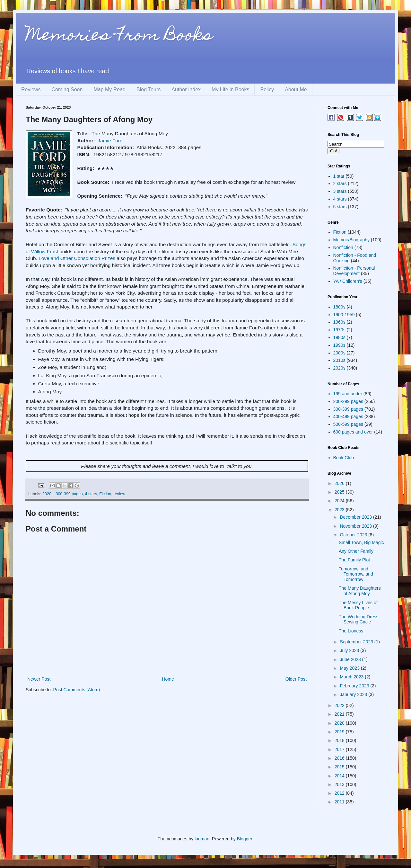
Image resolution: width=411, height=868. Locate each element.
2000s (339, 353)
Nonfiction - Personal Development (354, 271)
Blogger (245, 839)
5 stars (340, 207)
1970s (339, 330)
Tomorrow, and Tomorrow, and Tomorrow (356, 574)
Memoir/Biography (352, 240)
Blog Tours (149, 89)
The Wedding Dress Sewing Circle (359, 619)
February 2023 (355, 686)
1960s (339, 322)
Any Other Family (356, 551)
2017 (340, 749)
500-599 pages (348, 424)
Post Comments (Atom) (77, 690)
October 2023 (354, 535)
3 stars (340, 191)
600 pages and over (353, 432)
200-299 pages (348, 401)
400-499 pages (348, 416)
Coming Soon (67, 89)
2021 (340, 714)
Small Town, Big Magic (361, 542)
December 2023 (356, 517)
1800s (339, 307)
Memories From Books (119, 36)
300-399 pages (69, 494)
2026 (340, 483)
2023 (340, 510)
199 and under (348, 394)
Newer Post (39, 679)
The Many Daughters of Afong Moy (360, 591)
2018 (340, 740)
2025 (340, 492)
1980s (339, 337)
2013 (340, 784)
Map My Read (109, 89)
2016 (340, 758)
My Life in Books (230, 89)
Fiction (105, 494)
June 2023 (351, 659)
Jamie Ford (110, 141)
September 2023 (357, 642)
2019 (340, 732)
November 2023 (356, 526)
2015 (340, 767)
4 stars (91, 494)
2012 (340, 793)
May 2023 (350, 668)
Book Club (344, 458)
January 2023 (354, 694)
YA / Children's (348, 281)
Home (168, 679)
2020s (48, 494)
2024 (340, 501)
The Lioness (351, 631)
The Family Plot (354, 560)
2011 (340, 802)
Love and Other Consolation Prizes (77, 258)
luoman (202, 839)
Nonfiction (343, 247)
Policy (267, 89)
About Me (296, 89)
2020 (340, 723)
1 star (339, 176)
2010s (339, 360)
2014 (340, 776)
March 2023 (352, 677)
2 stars (340, 183)
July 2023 (350, 650)
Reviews (31, 89)
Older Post (296, 679)
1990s (339, 345)
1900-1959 (344, 315)
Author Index (186, 89)
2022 (340, 705)
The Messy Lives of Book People (358, 605)
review (119, 494)
